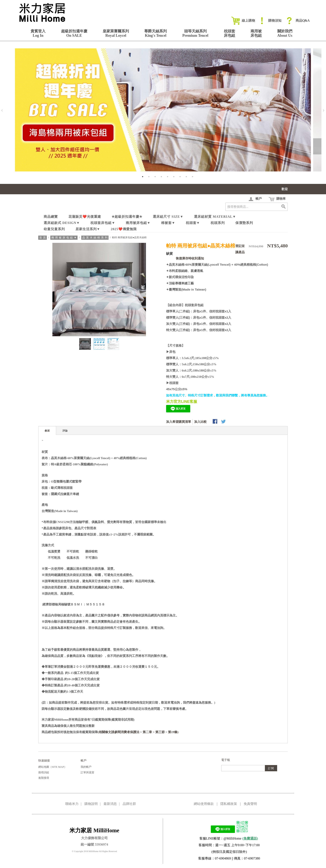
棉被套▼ (168, 223)
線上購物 (243, 20)
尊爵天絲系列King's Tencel (156, 33)
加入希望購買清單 (179, 422)
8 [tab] (186, 177)
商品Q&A (298, 20)
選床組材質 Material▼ (215, 217)
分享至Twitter (224, 422)
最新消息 (110, 804)
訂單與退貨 (87, 772)
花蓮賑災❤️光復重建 (85, 217)
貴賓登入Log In (38, 33)
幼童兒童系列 (54, 229)
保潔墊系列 (244, 223)
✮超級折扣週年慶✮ (127, 217)
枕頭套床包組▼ (103, 223)
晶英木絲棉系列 (95, 238)
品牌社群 (129, 804)
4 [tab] (161, 177)
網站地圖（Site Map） (52, 767)
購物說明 (91, 804)
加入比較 (200, 422)
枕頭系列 (218, 223)
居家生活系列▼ (88, 229)
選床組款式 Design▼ (62, 223)
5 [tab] (168, 177)
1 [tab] (143, 177)
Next (324, 110)
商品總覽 (51, 217)
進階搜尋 (44, 778)
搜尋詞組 (44, 772)
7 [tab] (180, 177)
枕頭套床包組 (230, 33)
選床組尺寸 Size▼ (168, 217)
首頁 (43, 238)
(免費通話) (250, 838)
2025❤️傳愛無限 (124, 229)
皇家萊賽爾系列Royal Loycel (116, 33)
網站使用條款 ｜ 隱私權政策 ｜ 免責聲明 (225, 804)
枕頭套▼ (193, 223)
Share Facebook (215, 422)
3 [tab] (155, 177)
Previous (2, 110)
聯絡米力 (72, 804)
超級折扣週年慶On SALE (74, 33)
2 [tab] (149, 177)
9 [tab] (193, 177)
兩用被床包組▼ (138, 223)
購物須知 (270, 20)
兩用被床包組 (256, 33)
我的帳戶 (86, 767)
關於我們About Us (285, 33)
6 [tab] (174, 177)
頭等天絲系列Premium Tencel (195, 33)
